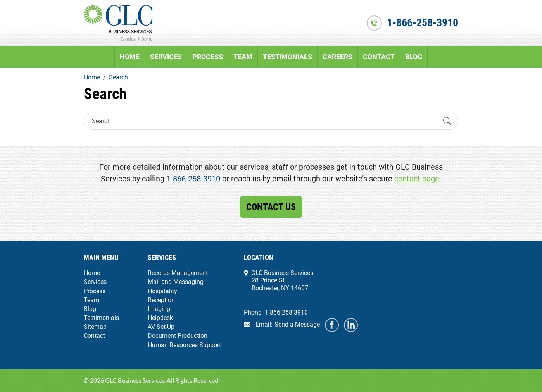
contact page (417, 179)
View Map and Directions (286, 295)
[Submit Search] (447, 121)
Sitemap (95, 327)
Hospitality (162, 291)
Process (208, 57)
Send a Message (297, 324)
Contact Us (271, 207)
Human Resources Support (184, 345)
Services (166, 57)
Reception (161, 300)
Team (243, 57)
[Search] (264, 121)
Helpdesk (160, 318)
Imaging (159, 309)
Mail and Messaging (176, 282)
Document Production (178, 336)
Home (130, 57)
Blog (414, 57)
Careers (337, 57)
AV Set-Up (161, 327)
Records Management (178, 273)
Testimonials (287, 57)
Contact (379, 57)
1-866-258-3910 (423, 23)
